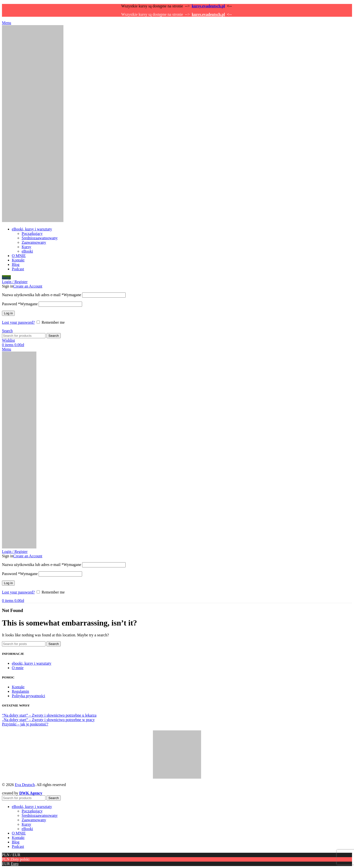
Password (20, 304)
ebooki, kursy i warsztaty (32, 663)
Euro (15, 864)
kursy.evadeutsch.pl (208, 6)
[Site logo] (33, 221)
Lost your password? (18, 322)
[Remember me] (38, 322)
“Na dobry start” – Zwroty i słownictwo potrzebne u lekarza (49, 715)
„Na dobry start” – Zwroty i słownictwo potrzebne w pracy (48, 720)
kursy (6, 277)
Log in (8, 313)
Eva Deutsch (25, 785)
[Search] (7, 331)
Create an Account (28, 286)
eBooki (27, 251)
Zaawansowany (34, 242)
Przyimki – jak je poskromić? (25, 724)
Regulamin (20, 691)
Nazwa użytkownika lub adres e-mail (42, 295)
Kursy (26, 247)
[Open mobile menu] (7, 23)
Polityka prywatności (29, 696)
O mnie (18, 668)
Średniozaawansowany (40, 238)
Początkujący (32, 233)
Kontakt (18, 687)
